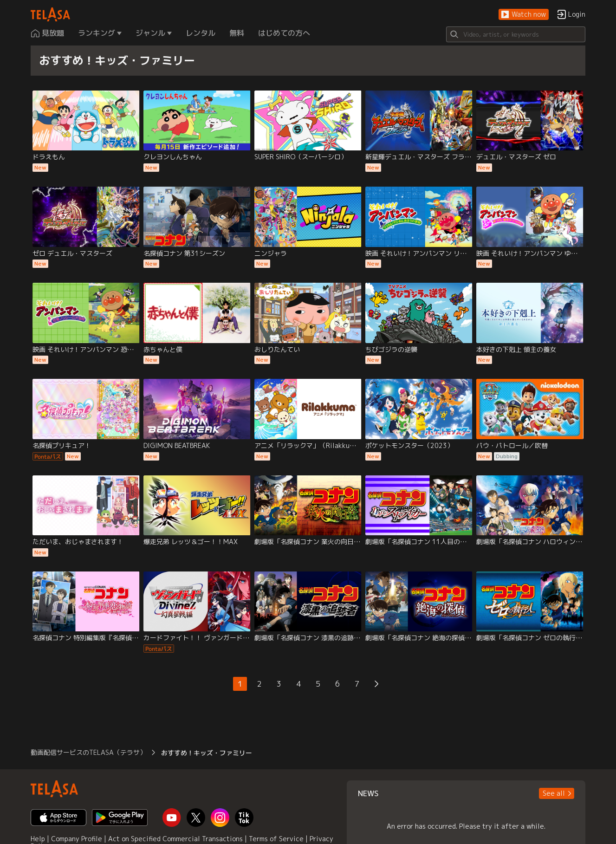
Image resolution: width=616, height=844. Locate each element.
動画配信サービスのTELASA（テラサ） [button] (88, 752)
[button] (524, 15)
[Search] (516, 34)
